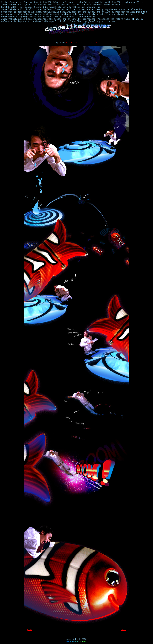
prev (30, 630)
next (123, 630)
